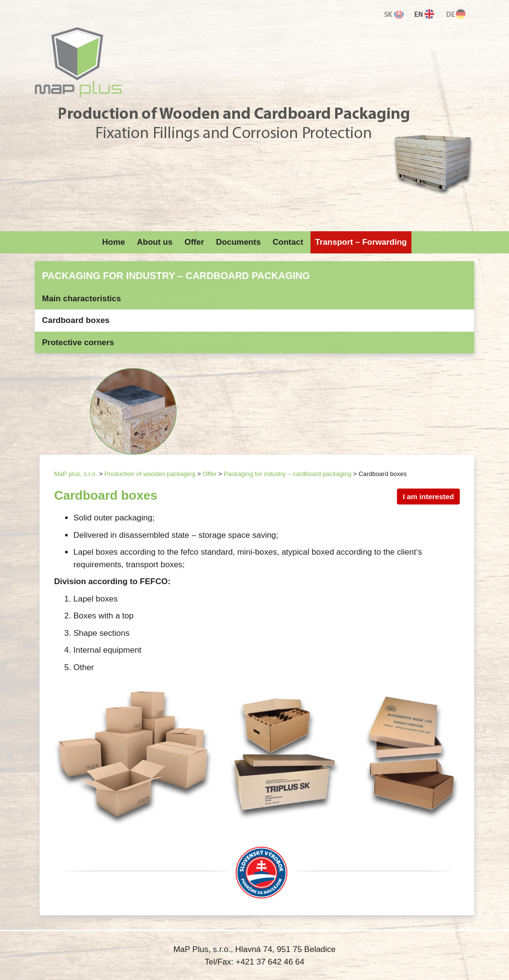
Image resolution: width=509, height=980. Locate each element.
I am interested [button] (428, 497)
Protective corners (78, 343)
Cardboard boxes (76, 320)
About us (155, 242)
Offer (194, 242)
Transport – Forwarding (361, 242)
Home (114, 242)
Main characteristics (81, 299)
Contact (288, 242)
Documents (238, 242)
